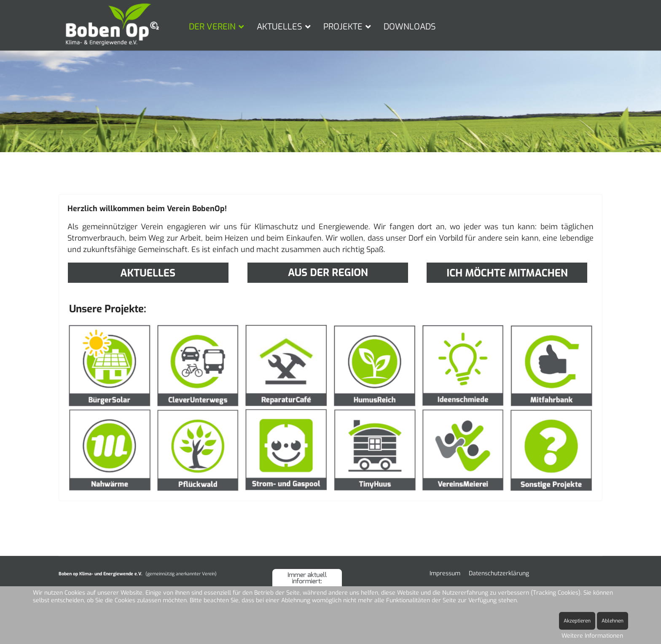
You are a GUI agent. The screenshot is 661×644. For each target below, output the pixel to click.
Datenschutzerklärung (499, 573)
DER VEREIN (212, 27)
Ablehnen (613, 621)
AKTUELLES (279, 27)
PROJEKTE (343, 27)
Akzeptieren (577, 621)
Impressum (445, 573)
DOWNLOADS (410, 27)
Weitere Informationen (592, 636)
